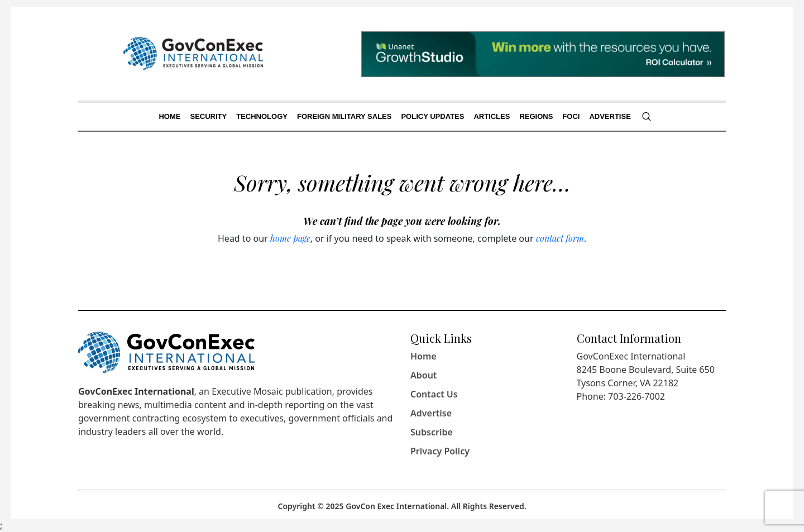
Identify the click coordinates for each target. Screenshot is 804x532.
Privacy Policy (440, 451)
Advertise (431, 413)
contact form (560, 238)
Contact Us (434, 394)
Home (423, 356)
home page (290, 238)
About (423, 375)
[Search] (647, 117)
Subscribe (432, 432)
